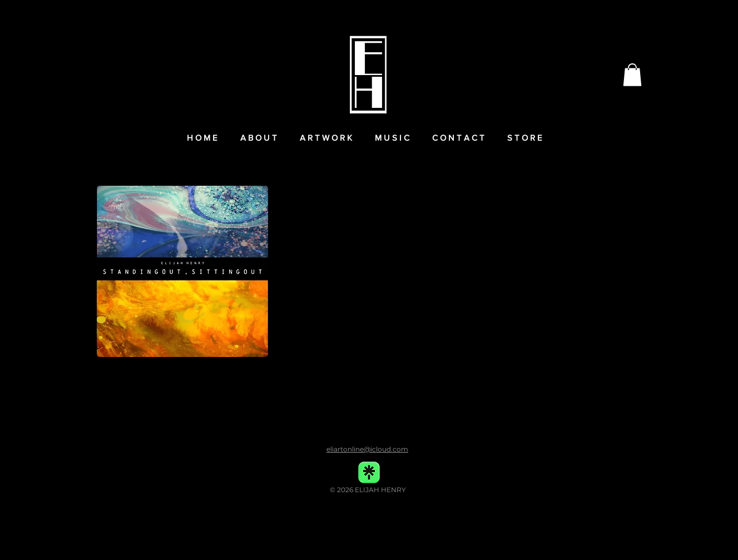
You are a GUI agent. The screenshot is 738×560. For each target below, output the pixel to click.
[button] (632, 75)
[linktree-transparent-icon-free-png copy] (369, 472)
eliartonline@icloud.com (367, 449)
